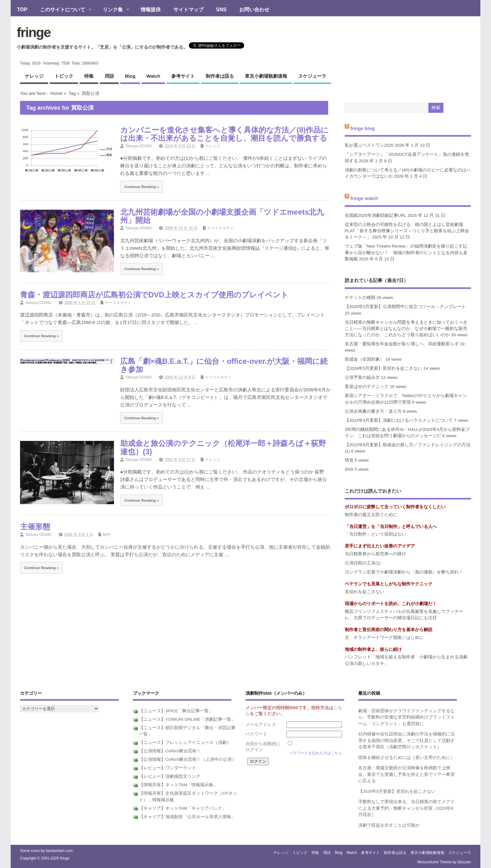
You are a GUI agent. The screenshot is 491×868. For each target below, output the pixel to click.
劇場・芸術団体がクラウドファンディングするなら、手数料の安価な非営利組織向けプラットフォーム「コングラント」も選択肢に (406, 717)
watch (153, 76)
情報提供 (151, 9)
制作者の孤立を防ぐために (371, 515)
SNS (221, 9)
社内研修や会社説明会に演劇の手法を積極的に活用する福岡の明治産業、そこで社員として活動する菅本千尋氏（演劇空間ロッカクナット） (406, 740)
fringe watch (364, 198)
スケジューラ (312, 76)
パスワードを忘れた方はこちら (316, 753)
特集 (89, 76)
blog (130, 76)
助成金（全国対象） (364, 359)
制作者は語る (220, 76)
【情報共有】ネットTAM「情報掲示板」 (178, 785)
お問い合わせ (254, 9)
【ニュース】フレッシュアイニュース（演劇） (185, 743)
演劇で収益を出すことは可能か (389, 825)
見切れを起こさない (364, 592)
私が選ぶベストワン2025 (369, 145)
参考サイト (183, 76)
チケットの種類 (360, 298)
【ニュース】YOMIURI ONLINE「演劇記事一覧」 (187, 719)
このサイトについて (62, 10)
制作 (106, 535)
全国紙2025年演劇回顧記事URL (376, 215)
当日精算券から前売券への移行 (375, 554)
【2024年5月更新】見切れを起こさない (384, 368)
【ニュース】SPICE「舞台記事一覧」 (176, 711)
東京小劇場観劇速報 (266, 76)
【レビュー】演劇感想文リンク (170, 776)
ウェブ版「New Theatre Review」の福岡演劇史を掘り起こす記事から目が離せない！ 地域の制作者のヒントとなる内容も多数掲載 (406, 253)
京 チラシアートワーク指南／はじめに (384, 638)
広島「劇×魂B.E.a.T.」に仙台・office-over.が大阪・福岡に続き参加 (224, 365)
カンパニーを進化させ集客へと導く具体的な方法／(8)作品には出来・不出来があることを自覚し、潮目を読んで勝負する (224, 134)
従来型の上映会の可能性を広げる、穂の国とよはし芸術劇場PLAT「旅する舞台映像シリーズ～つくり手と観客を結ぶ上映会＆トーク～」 (407, 231)
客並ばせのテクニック (367, 387)
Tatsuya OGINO (139, 146)
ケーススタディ (220, 228)
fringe (34, 32)
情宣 (349, 460)
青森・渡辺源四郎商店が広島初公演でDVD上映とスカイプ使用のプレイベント (154, 295)
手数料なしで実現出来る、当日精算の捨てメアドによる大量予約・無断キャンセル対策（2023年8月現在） (406, 808)
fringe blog (363, 128)
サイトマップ (189, 9)
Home (56, 93)
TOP (22, 9)
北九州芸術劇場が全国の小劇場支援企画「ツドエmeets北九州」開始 (222, 216)
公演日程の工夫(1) (363, 563)
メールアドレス (261, 725)
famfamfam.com (59, 851)
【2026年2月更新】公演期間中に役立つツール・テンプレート (406, 307)
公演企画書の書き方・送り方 (373, 411)
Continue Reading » (142, 187)
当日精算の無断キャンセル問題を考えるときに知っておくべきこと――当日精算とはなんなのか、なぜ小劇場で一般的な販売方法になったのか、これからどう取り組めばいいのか (406, 329)
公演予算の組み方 (362, 377)
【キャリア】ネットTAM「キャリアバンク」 (183, 808)
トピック (64, 76)
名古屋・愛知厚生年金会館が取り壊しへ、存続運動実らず (402, 344)
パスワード (256, 734)
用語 (109, 76)
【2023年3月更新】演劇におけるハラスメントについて (399, 420)
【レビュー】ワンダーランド (168, 768)
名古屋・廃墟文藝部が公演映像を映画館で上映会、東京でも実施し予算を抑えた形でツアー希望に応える (406, 774)
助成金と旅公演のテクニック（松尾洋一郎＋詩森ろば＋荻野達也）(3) (223, 447)
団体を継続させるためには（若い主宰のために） (406, 758)
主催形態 (35, 527)
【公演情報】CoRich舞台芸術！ (170, 751)
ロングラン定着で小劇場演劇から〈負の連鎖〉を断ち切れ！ (404, 572)
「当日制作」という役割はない (375, 534)
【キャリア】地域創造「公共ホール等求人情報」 (187, 817)
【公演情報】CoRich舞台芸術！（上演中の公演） (188, 759)
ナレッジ (34, 76)
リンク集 (113, 10)
